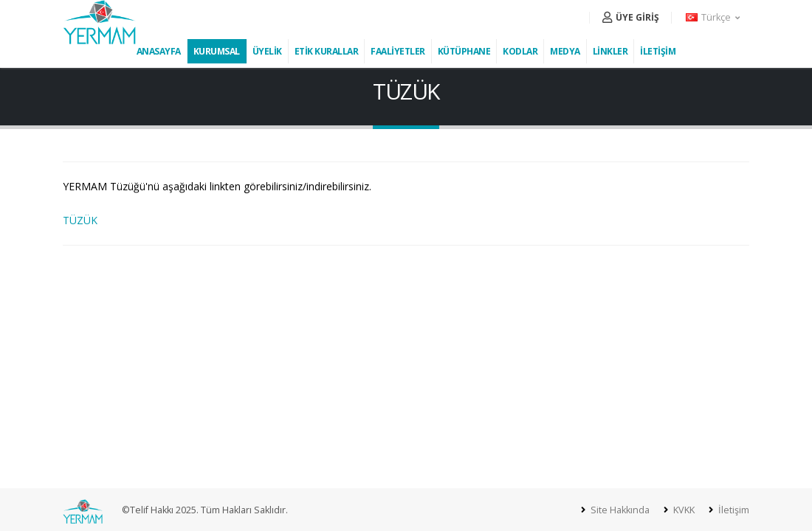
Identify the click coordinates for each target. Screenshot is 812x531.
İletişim (733, 510)
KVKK (683, 510)
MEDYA (565, 51)
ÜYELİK (267, 51)
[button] (714, 18)
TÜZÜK (80, 220)
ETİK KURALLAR (327, 51)
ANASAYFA (159, 51)
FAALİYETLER (398, 51)
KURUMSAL (217, 51)
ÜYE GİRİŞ (631, 17)
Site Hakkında (619, 510)
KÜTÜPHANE (464, 51)
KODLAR (520, 51)
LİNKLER (610, 51)
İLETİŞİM (658, 51)
